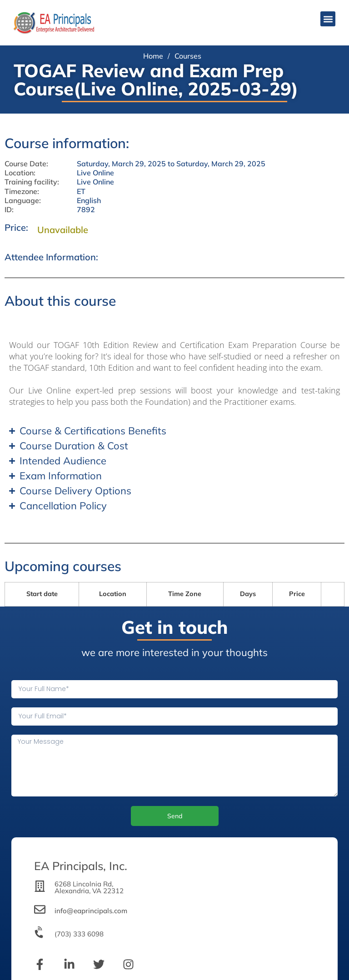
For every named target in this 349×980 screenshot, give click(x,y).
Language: (23, 201)
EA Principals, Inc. (81, 866)
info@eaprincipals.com (91, 911)
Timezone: (22, 192)
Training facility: (32, 182)
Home (153, 56)
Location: (20, 173)
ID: (9, 210)
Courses (188, 56)
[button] (328, 19)
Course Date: (26, 164)
